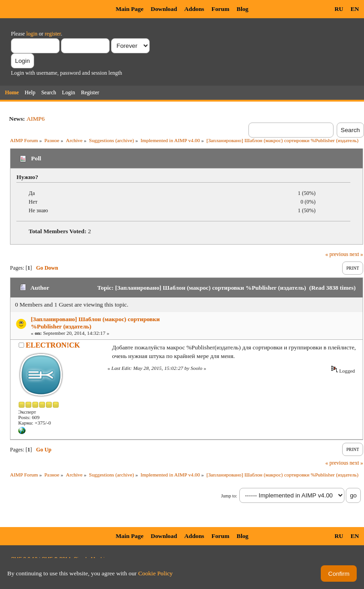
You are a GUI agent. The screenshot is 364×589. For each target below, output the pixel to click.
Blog (243, 9)
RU (339, 9)
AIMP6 (35, 119)
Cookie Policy (156, 573)
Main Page (129, 9)
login (32, 34)
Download (164, 9)
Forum (220, 9)
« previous (337, 254)
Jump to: (229, 496)
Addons (194, 9)
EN (355, 9)
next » (356, 254)
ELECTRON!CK (53, 345)
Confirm (339, 574)
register (53, 34)
